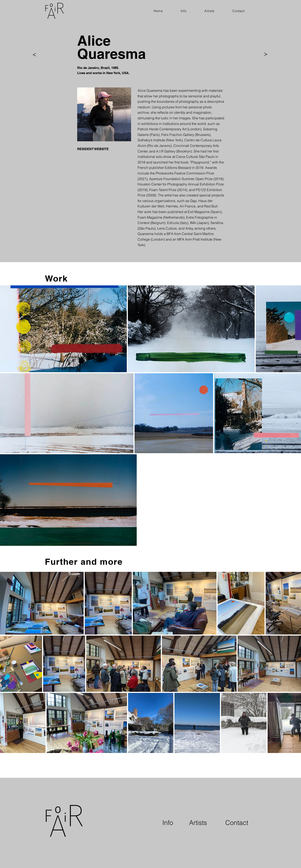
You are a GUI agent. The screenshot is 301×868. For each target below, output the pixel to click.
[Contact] (237, 823)
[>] (34, 55)
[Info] (168, 823)
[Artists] (198, 823)
